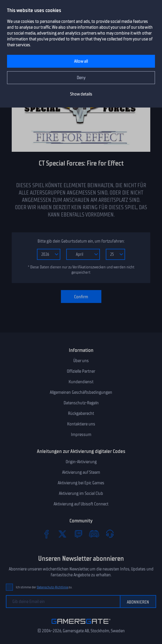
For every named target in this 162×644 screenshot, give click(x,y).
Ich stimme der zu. (44, 587)
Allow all (81, 61)
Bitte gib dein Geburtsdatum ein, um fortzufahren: (81, 241)
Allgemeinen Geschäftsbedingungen (81, 392)
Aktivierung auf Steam (81, 472)
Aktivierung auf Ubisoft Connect (81, 504)
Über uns (81, 361)
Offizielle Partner (81, 371)
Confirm (81, 297)
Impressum (81, 435)
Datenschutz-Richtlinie (53, 587)
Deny (81, 78)
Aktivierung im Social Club (81, 493)
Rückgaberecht (81, 413)
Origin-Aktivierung (81, 462)
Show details (81, 94)
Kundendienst (81, 382)
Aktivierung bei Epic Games (81, 483)
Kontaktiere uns (81, 424)
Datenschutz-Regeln (81, 403)
